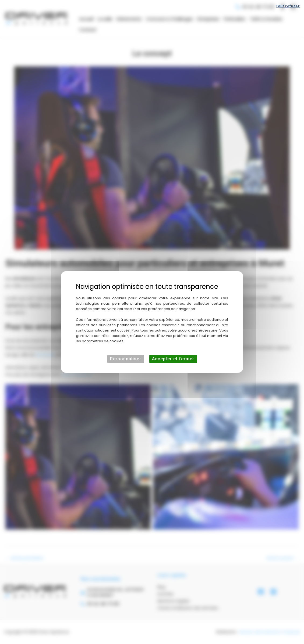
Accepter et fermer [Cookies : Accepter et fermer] (173, 359)
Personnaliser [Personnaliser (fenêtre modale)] (126, 359)
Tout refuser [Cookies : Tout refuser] (288, 6)
